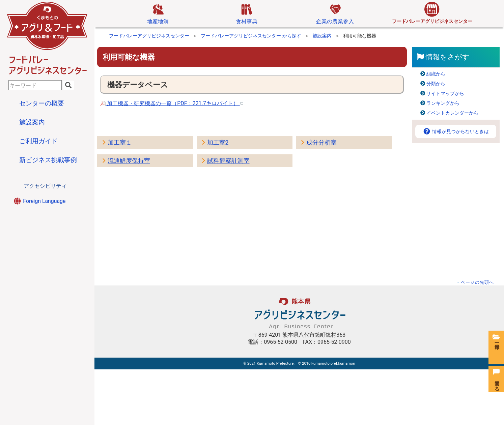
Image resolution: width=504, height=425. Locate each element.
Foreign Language (39, 201)
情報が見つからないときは (456, 132)
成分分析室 (321, 143)
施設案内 (322, 36)
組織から (436, 74)
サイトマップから (445, 94)
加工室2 (218, 143)
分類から (436, 84)
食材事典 (247, 13)
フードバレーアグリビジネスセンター (149, 36)
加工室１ (120, 143)
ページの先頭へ (477, 282)
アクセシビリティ (45, 186)
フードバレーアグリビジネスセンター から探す (251, 36)
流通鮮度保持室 (129, 161)
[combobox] (35, 85)
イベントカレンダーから (452, 113)
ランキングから (443, 103)
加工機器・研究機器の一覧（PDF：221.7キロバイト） (172, 103)
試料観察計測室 (228, 161)
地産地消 (158, 13)
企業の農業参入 (335, 13)
